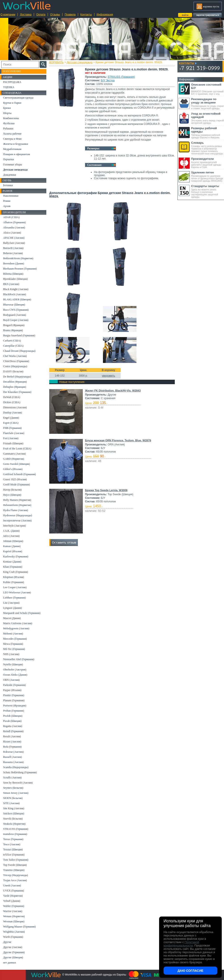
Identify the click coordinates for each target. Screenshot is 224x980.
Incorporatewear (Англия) (17, 521)
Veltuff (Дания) (12, 901)
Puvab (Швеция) (12, 721)
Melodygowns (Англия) (16, 628)
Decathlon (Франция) (15, 382)
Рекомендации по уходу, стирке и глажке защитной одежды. (208, 104)
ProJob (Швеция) (13, 716)
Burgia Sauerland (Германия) (19, 335)
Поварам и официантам (17, 154)
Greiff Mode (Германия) (16, 485)
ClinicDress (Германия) (16, 361)
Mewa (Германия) (13, 644)
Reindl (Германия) (13, 731)
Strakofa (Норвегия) (14, 824)
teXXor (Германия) (14, 855)
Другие (7, 942)
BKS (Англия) (11, 284)
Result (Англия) (12, 736)
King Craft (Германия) (16, 572)
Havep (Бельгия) (12, 490)
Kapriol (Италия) (13, 551)
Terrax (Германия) (13, 839)
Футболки (9, 123)
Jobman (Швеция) (13, 541)
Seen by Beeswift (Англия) (18, 783)
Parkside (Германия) (14, 685)
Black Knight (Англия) (16, 289)
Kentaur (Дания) (12, 562)
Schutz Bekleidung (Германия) (20, 772)
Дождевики (10, 175)
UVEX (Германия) (14, 891)
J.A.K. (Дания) (11, 531)
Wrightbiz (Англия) (14, 932)
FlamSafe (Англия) (14, 433)
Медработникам (12, 149)
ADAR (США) (11, 217)
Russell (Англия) (13, 757)
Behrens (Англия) (13, 253)
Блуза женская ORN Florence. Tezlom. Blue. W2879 (118, 440)
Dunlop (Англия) (13, 413)
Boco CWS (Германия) (16, 310)
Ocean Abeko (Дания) (15, 675)
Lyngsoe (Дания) (13, 608)
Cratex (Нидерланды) (15, 366)
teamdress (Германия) (15, 834)
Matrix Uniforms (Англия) (18, 623)
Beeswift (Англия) (13, 248)
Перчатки (9, 159)
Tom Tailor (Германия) (16, 860)
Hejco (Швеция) (12, 495)
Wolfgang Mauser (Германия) (19, 927)
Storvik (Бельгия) (13, 819)
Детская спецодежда (80, 62)
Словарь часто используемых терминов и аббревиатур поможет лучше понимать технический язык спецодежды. (208, 148)
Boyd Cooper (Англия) (16, 320)
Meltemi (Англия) (13, 634)
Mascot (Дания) (12, 618)
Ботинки (8, 185)
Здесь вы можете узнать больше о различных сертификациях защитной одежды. (208, 191)
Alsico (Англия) (12, 233)
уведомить (108, 376)
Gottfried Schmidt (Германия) (19, 474)
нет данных (10, 963)
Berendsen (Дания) (14, 263)
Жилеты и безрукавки (16, 144)
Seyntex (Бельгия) (13, 788)
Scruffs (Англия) (12, 778)
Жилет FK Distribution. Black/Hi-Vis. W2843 (113, 391)
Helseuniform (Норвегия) (17, 505)
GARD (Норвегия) (14, 459)
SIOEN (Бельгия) (13, 798)
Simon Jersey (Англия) (16, 793)
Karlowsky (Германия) (16, 556)
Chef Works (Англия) (15, 356)
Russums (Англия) (13, 762)
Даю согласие (190, 971)
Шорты (7, 113)
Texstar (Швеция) (13, 849)
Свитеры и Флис (13, 139)
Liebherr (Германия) (14, 598)
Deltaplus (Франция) (15, 387)
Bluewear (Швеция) (14, 305)
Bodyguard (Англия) (15, 315)
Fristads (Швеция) (13, 443)
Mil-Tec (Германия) (14, 649)
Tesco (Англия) (12, 844)
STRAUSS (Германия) (121, 77)
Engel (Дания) (11, 418)
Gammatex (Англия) (14, 454)
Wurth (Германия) (13, 937)
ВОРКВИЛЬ (56, 62)
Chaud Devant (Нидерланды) (19, 351)
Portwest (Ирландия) (15, 706)
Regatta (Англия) (13, 726)
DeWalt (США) (12, 397)
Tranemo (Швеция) (14, 870)
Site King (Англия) (14, 808)
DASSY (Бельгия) (13, 371)
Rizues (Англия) (12, 742)
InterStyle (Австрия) (14, 526)
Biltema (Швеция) (13, 274)
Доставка (26, 15)
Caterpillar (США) (13, 346)
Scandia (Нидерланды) (16, 767)
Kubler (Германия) (14, 582)
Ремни (7, 201)
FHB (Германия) (12, 428)
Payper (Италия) (12, 690)
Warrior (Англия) (13, 911)
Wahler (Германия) (14, 906)
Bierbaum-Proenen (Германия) (20, 269)
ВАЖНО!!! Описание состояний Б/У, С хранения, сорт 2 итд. (208, 89)
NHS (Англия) (11, 654)
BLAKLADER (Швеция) (17, 299)
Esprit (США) (11, 423)
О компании (8, 15)
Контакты (86, 15)
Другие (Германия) (14, 952)
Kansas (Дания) (12, 546)
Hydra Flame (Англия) (16, 510)
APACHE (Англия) (14, 238)
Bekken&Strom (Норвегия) (18, 258)
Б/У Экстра (108, 80)
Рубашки (8, 129)
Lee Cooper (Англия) (15, 587)
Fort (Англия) (11, 438)
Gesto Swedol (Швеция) (16, 464)
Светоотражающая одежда (18, 98)
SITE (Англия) (11, 803)
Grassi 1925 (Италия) (15, 479)
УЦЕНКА (9, 87)
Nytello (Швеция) (13, 664)
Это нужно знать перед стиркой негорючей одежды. (208, 118)
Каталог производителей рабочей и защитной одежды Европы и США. (208, 163)
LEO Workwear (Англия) (17, 592)
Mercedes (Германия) (15, 639)
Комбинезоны (11, 118)
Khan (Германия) (13, 567)
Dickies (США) (12, 402)
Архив (7, 206)
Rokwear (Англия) (13, 752)
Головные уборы (13, 164)
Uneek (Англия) (12, 885)
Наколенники (11, 196)
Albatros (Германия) (14, 222)
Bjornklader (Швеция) (15, 279)
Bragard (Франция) (14, 325)
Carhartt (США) (12, 341)
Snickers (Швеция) (14, 814)
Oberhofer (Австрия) (15, 670)
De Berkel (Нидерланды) (17, 377)
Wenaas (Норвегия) (14, 916)
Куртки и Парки (12, 103)
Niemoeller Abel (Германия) (19, 659)
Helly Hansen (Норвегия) (17, 500)
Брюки (7, 108)
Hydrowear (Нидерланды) (18, 515)
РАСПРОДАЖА (12, 82)
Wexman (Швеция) (14, 921)
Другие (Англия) (13, 947)
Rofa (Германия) (12, 747)
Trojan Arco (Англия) (15, 880)
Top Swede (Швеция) (15, 865)
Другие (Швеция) (13, 957)
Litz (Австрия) (11, 603)
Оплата (41, 15)
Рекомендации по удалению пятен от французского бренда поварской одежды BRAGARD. (208, 176)
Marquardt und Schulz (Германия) (22, 613)
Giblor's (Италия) (13, 469)
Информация (105, 15)
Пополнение (12, 71)
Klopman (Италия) (14, 577)
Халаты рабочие (12, 134)
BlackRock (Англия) (15, 294)
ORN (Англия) (11, 680)
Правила (70, 15)
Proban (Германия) (14, 711)
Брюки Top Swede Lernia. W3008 (106, 490)
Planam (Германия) (14, 700)
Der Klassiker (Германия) (17, 392)
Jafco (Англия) (11, 536)
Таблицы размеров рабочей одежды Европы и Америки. (208, 133)
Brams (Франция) (13, 330)
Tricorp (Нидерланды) (16, 875)
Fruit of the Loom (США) (17, 449)
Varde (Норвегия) (13, 896)
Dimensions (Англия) (15, 407)
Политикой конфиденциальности (181, 944)
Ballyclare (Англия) (14, 243)
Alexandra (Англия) (14, 228)
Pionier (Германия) (14, 695)
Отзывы (55, 15)
